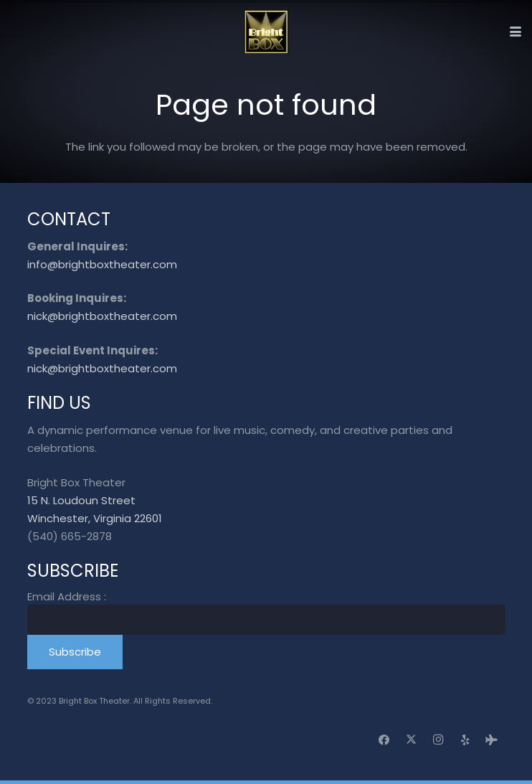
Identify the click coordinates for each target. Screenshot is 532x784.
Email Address (67, 596)
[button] (516, 32)
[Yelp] (465, 740)
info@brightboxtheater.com (102, 264)
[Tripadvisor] (492, 740)
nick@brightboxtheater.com (102, 316)
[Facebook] (384, 740)
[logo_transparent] (266, 32)
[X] (412, 740)
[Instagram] (438, 740)
